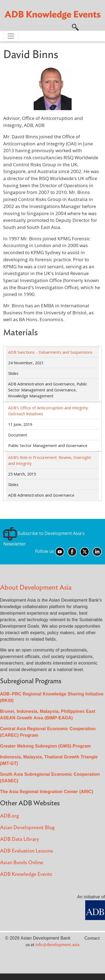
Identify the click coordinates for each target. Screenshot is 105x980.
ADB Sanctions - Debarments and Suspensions (50, 352)
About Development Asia (36, 588)
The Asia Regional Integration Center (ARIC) (47, 792)
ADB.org (9, 816)
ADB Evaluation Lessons (26, 851)
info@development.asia (57, 945)
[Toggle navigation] (11, 36)
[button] (75, 27)
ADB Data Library (20, 839)
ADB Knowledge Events (26, 874)
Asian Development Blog (27, 828)
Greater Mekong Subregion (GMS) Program (45, 746)
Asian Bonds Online (22, 863)
